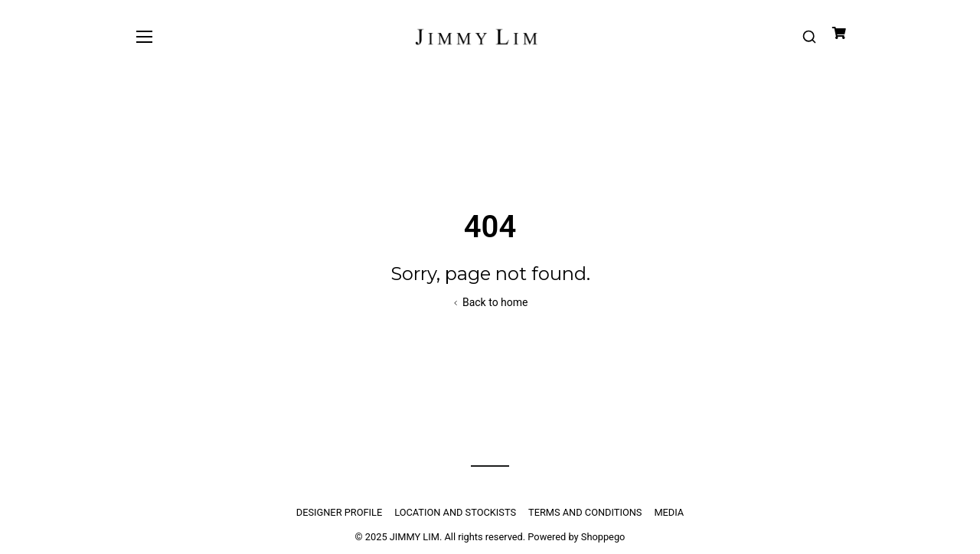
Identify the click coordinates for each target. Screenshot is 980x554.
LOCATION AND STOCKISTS (455, 512)
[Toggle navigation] (144, 36)
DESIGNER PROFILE (339, 512)
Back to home (490, 302)
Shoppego (603, 537)
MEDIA (669, 512)
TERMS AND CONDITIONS (585, 512)
